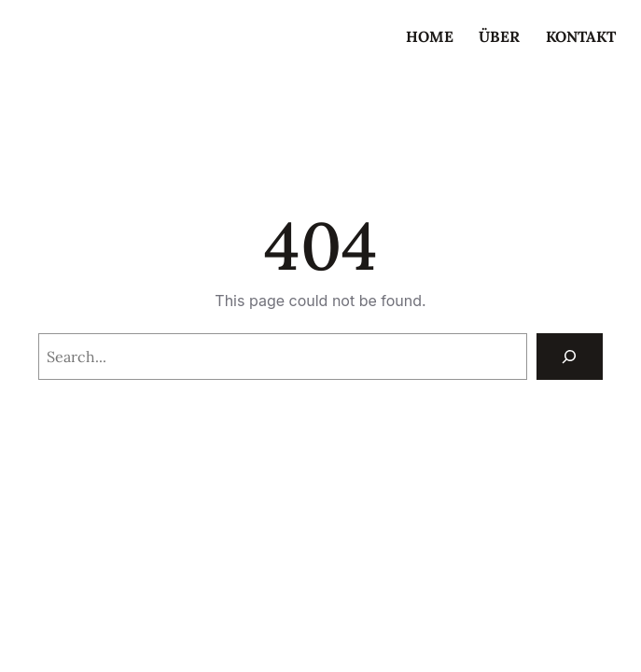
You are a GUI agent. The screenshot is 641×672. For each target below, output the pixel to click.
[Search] (570, 356)
